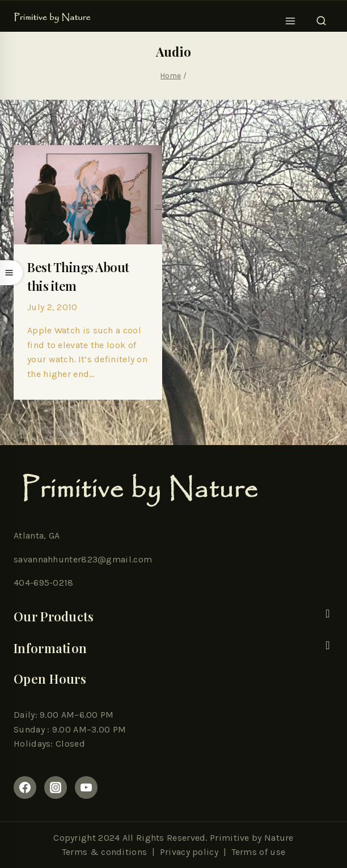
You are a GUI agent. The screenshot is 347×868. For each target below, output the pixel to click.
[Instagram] (56, 787)
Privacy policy (189, 852)
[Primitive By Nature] (53, 18)
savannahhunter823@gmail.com (83, 559)
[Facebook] (25, 787)
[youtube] (86, 787)
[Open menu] (291, 18)
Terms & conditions (104, 852)
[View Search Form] (321, 18)
